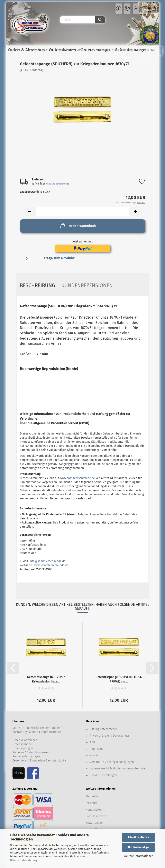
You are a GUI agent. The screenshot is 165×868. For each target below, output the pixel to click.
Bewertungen (94, 823)
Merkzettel (93, 796)
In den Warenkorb (78, 226)
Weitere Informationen (139, 856)
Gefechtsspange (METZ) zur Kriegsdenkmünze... (46, 679)
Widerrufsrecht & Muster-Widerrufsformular (118, 769)
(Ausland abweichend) (58, 184)
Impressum (97, 749)
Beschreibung (38, 286)
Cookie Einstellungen (103, 775)
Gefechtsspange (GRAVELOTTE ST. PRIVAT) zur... (119, 679)
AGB (92, 742)
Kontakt (95, 755)
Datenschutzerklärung (24, 860)
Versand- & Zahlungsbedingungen (112, 762)
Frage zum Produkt (59, 258)
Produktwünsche (96, 816)
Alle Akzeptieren (138, 837)
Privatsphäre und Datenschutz (109, 736)
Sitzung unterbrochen (104, 729)
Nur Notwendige (138, 847)
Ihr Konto (92, 803)
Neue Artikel (94, 810)
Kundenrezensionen (87, 286)
